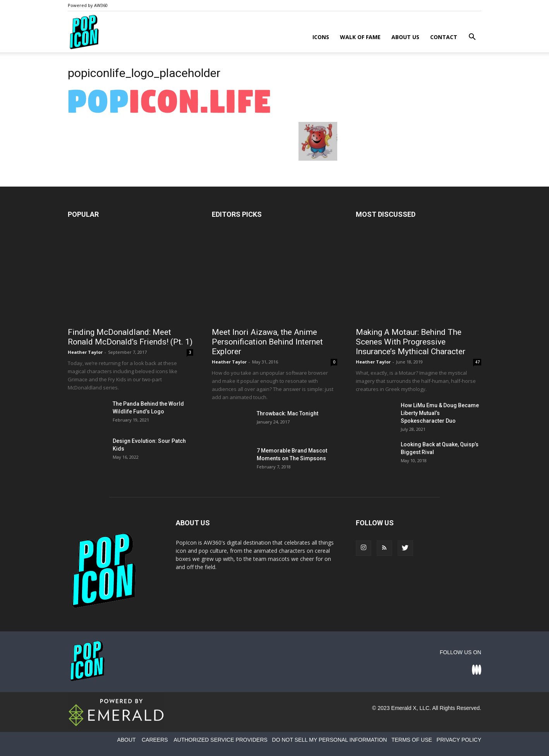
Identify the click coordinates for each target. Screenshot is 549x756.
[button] (472, 38)
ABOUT (126, 740)
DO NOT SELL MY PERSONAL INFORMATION (330, 740)
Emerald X (404, 708)
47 (477, 362)
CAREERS (155, 740)
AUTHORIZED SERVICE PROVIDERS (220, 740)
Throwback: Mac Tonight (287, 413)
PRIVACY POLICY (459, 740)
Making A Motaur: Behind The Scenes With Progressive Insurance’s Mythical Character (411, 342)
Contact (444, 37)
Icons (321, 37)
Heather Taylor (85, 352)
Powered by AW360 (88, 5)
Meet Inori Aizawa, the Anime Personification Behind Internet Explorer (267, 342)
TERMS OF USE (412, 740)
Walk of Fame (360, 37)
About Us (405, 37)
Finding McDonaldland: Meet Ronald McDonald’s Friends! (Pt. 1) (130, 337)
